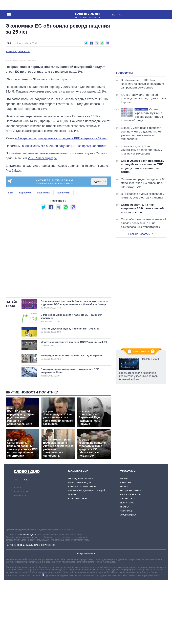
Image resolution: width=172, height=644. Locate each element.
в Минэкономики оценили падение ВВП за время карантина (64, 210)
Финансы (127, 575)
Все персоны (77, 563)
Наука (124, 551)
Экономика (43, 257)
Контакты (21, 555)
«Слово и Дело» (28, 599)
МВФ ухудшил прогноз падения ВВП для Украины (72, 421)
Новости (124, 73)
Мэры (72, 559)
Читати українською (18, 51)
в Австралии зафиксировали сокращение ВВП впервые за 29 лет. (61, 202)
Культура (126, 547)
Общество (127, 563)
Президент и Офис (81, 542)
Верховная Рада (79, 547)
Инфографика (141, 351)
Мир (9, 43)
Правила (20, 559)
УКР (114, 15)
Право (124, 571)
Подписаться (99, 245)
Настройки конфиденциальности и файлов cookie (31, 609)
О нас (18, 551)
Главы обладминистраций (87, 555)
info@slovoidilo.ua (86, 618)
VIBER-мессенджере (42, 222)
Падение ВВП (63, 257)
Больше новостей (141, 234)
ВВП (10, 257)
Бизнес (125, 542)
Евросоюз (25, 257)
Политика (127, 567)
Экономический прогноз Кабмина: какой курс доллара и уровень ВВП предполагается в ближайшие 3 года (75, 368)
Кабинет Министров (82, 551)
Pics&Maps (13, 235)
